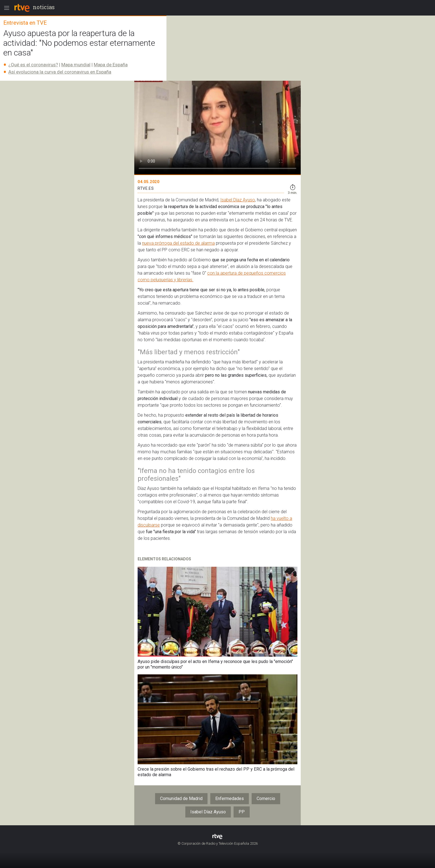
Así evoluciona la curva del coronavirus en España (60, 72)
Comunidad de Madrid (181, 799)
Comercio (266, 799)
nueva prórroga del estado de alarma (178, 243)
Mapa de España (111, 65)
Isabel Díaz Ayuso (238, 200)
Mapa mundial (76, 65)
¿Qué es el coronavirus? (33, 65)
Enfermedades (230, 799)
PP (242, 812)
